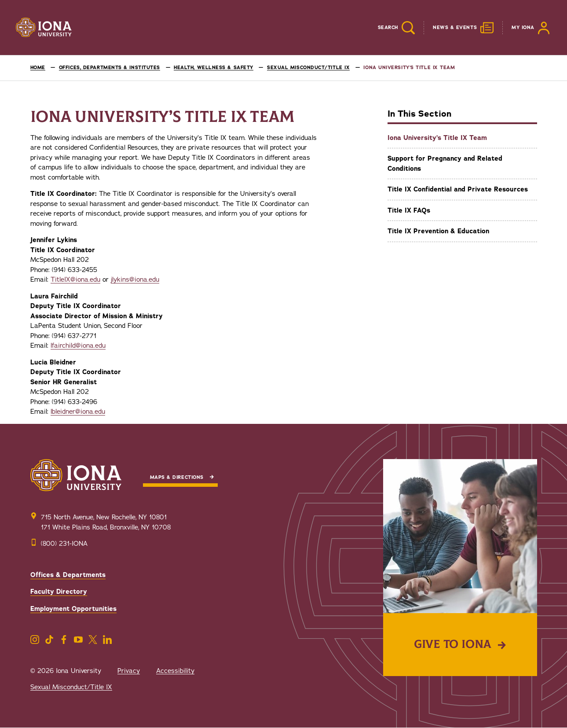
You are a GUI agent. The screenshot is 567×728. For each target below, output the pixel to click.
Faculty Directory (59, 592)
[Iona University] (44, 28)
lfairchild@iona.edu (78, 346)
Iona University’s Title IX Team (437, 138)
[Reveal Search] (390, 28)
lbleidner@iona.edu (78, 412)
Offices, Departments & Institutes (110, 68)
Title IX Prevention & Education (438, 231)
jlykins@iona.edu (135, 279)
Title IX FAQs (409, 210)
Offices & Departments (68, 575)
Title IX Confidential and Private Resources (458, 189)
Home (38, 68)
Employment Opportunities (73, 609)
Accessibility (175, 671)
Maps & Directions (177, 477)
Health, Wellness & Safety (214, 68)
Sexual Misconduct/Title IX (308, 68)
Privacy (129, 671)
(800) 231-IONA (64, 544)
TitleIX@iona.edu (75, 279)
